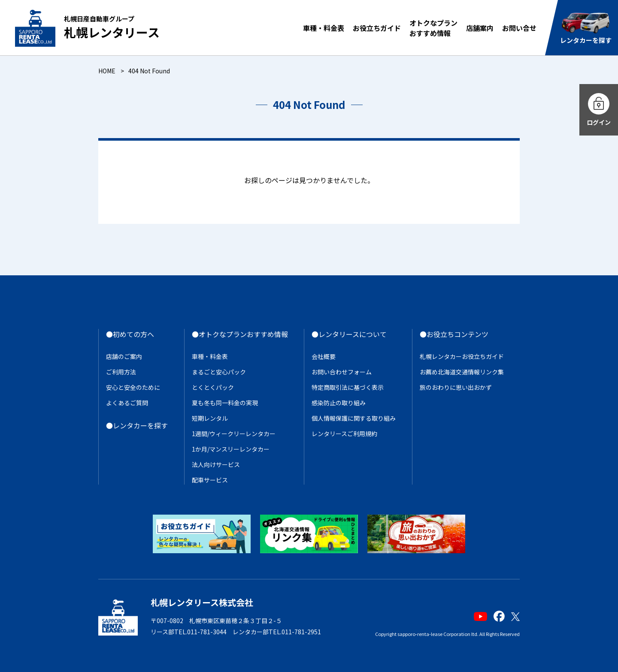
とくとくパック (213, 387)
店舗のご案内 (124, 356)
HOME (107, 71)
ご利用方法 (121, 372)
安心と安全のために (133, 387)
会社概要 (324, 356)
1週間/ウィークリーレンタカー (234, 434)
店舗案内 (480, 28)
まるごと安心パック (219, 372)
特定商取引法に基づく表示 (348, 387)
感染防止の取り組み (339, 403)
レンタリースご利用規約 (344, 434)
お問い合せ (519, 28)
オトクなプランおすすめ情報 (433, 28)
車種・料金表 (324, 28)
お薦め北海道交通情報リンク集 (462, 372)
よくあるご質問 (127, 403)
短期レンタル (210, 418)
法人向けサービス (216, 464)
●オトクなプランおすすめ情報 (240, 334)
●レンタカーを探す (137, 425)
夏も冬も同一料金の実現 (225, 403)
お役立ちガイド (377, 28)
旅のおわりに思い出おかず (456, 387)
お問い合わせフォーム (342, 372)
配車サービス (210, 480)
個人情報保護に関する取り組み (354, 418)
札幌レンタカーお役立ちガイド (462, 356)
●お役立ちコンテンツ (454, 334)
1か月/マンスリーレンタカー (231, 449)
